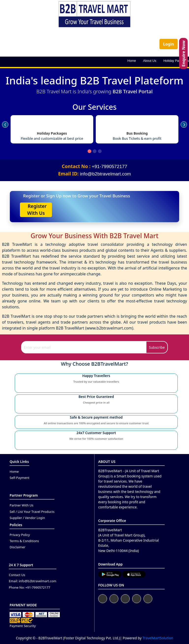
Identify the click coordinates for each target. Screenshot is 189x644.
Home (132, 61)
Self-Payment (19, 478)
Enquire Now (183, 54)
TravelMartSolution (158, 638)
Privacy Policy (20, 535)
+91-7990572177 (110, 166)
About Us (150, 61)
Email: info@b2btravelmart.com (33, 581)
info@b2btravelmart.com (105, 174)
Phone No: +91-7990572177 (30, 587)
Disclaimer (17, 547)
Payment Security (23, 626)
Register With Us (36, 210)
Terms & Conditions (24, 541)
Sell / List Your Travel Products (32, 512)
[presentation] (5, 122)
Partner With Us (22, 505)
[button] (89, 151)
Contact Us (17, 575)
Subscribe (157, 347)
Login (169, 44)
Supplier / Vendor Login (27, 518)
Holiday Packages (176, 61)
